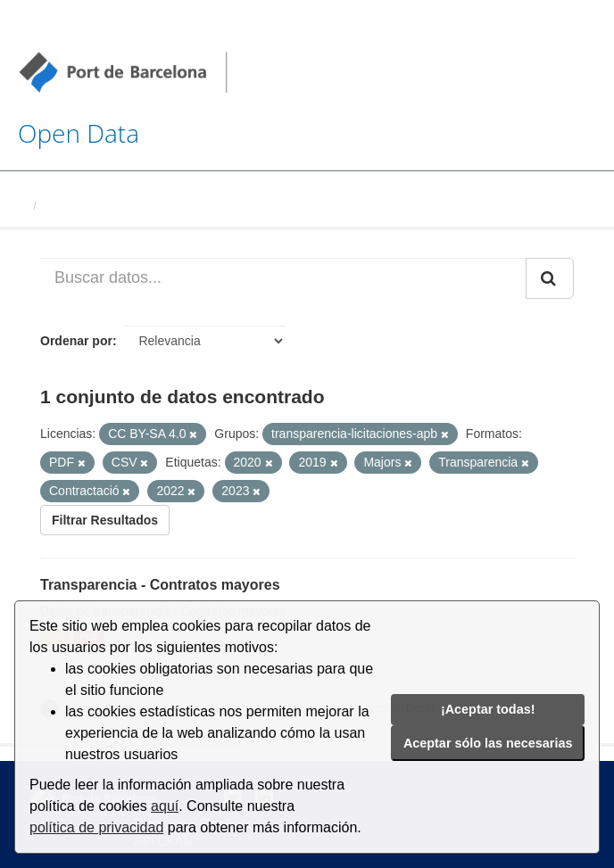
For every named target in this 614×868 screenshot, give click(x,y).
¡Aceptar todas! (488, 709)
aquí (165, 806)
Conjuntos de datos (98, 206)
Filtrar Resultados (105, 520)
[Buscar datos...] (283, 278)
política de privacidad (96, 827)
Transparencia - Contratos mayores (160, 585)
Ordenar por (76, 341)
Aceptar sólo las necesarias (488, 743)
